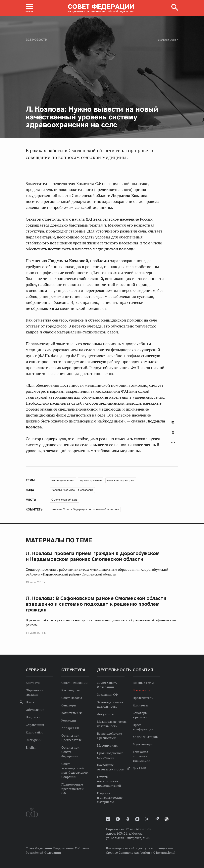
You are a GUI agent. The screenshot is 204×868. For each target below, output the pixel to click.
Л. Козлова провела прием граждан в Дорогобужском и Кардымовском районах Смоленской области (93, 556)
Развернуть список (173, 443)
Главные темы (143, 683)
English (31, 747)
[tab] (173, 435)
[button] (29, 8)
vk (108, 819)
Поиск (30, 702)
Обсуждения (35, 710)
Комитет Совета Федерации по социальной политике (85, 509)
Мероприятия (107, 745)
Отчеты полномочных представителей (109, 781)
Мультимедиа (143, 744)
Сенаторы (69, 705)
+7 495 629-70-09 (138, 829)
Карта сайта (34, 732)
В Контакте (173, 422)
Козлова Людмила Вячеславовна (72, 490)
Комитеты (140, 705)
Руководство (71, 690)
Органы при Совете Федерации (70, 752)
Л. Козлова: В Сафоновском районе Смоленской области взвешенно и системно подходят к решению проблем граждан (96, 604)
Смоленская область (64, 500)
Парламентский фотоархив (167, 819)
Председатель (143, 698)
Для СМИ (139, 768)
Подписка (33, 717)
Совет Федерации (75, 683)
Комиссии (69, 720)
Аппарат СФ (70, 728)
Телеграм (147, 819)
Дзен (118, 819)
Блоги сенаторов (145, 737)
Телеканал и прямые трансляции (142, 756)
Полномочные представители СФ (73, 789)
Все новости (36, 40)
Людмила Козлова (129, 196)
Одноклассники (173, 432)
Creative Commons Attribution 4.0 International (141, 852)
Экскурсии (34, 740)
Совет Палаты (72, 698)
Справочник (35, 725)
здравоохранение (91, 480)
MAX (137, 819)
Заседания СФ (107, 695)
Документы (106, 714)
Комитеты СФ (72, 713)
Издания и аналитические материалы (110, 797)
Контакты (33, 683)
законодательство (63, 480)
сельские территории (121, 480)
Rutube (157, 819)
